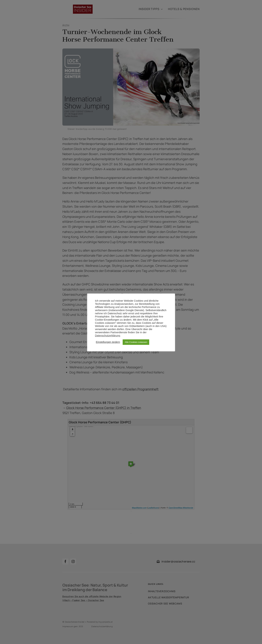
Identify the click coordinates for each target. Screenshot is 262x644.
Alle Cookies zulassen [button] (136, 342)
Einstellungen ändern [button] (108, 342)
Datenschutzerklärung (108, 336)
